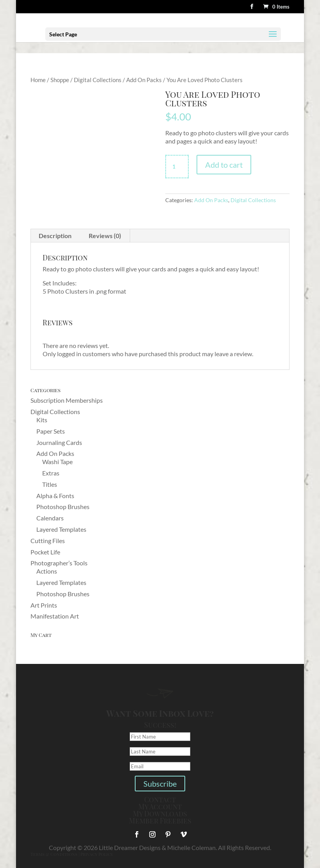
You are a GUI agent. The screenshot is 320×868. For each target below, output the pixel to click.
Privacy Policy (97, 854)
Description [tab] (55, 236)
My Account (160, 807)
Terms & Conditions (54, 854)
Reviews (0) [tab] (105, 236)
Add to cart (224, 165)
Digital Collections (98, 80)
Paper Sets (51, 431)
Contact (160, 800)
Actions (47, 571)
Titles (50, 484)
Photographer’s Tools (59, 563)
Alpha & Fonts (55, 496)
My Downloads (160, 814)
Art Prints (44, 605)
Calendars (50, 518)
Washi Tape (57, 462)
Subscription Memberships (67, 400)
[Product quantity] (177, 167)
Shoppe (60, 80)
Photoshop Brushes (63, 507)
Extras (51, 473)
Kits (42, 420)
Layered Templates (61, 529)
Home (38, 80)
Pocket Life (45, 552)
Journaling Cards (59, 442)
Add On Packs (144, 80)
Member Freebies (160, 821)
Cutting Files (48, 541)
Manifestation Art (55, 616)
